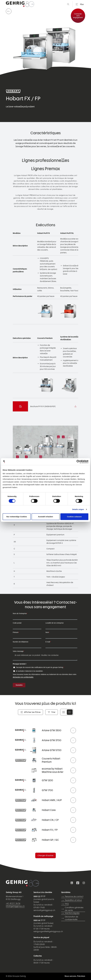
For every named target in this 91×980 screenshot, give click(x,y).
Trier (52, 712)
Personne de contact (72, 897)
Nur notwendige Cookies (17, 517)
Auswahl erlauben (45, 517)
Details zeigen (78, 509)
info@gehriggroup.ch (15, 906)
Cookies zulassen (74, 517)
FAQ (65, 904)
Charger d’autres (45, 855)
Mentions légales (70, 913)
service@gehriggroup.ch (44, 910)
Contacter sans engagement (78, 16)
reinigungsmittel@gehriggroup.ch (48, 932)
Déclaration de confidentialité (70, 918)
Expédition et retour (72, 900)
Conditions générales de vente (72, 909)
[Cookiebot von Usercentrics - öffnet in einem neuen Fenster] (78, 462)
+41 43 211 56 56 (13, 904)
